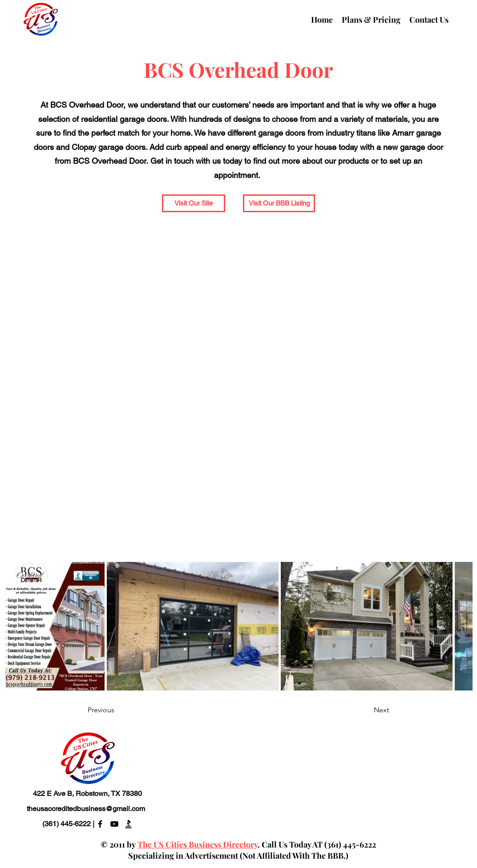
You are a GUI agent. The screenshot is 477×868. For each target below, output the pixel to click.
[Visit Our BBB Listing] (279, 203)
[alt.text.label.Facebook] (100, 824)
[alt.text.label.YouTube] (114, 824)
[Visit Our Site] (194, 203)
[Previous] (117, 710)
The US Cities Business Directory (198, 844)
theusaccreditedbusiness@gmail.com (86, 809)
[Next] (367, 710)
